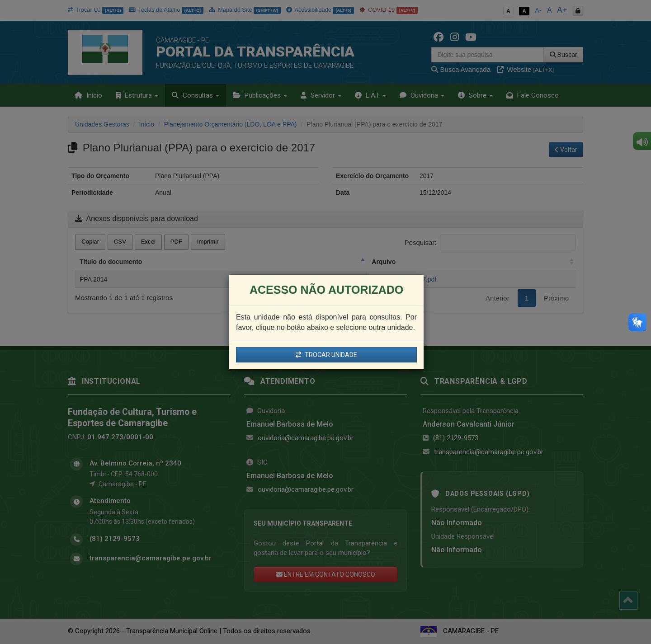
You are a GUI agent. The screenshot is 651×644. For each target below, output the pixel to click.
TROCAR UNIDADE (326, 355)
